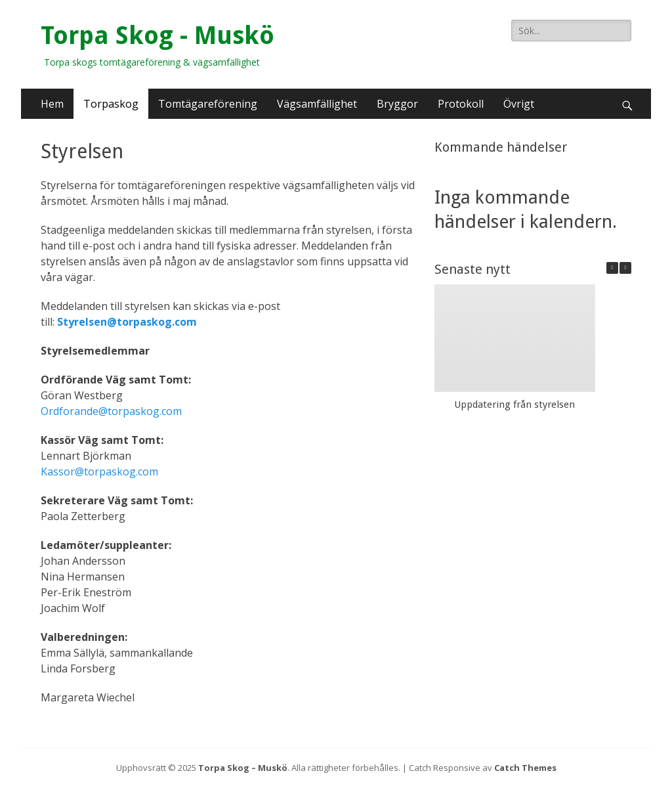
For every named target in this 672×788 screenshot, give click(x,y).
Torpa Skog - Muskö (157, 35)
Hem (52, 104)
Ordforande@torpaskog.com (111, 411)
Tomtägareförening (208, 104)
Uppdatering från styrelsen (514, 405)
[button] (625, 268)
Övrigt (519, 104)
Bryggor (397, 104)
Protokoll (461, 104)
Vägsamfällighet (317, 104)
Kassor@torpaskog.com (99, 471)
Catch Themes (525, 768)
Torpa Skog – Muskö (243, 768)
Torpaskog (111, 104)
